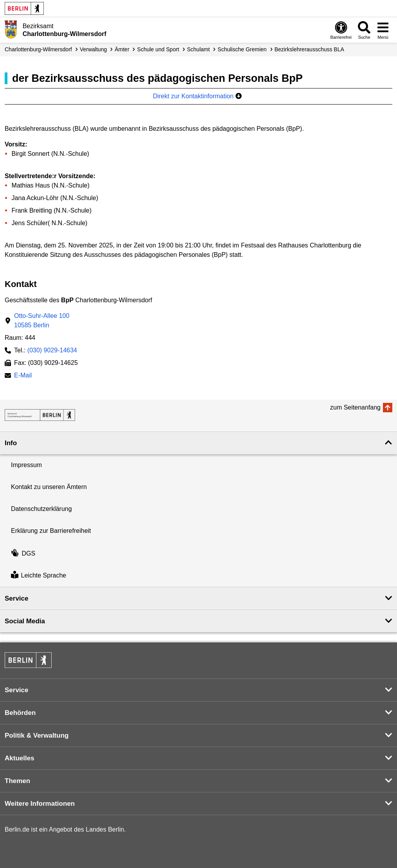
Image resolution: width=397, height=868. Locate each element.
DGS (23, 553)
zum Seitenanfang (355, 407)
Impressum (26, 465)
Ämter (122, 49)
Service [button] (17, 598)
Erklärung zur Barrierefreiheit (51, 531)
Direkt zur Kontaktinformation (197, 96)
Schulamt (198, 49)
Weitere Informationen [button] (40, 804)
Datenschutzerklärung (41, 509)
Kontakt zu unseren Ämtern (49, 487)
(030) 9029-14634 (52, 350)
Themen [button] (17, 781)
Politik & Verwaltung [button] (37, 735)
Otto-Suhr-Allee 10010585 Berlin (42, 320)
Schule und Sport (158, 49)
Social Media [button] (25, 621)
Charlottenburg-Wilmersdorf (38, 49)
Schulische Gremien (242, 49)
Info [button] (11, 443)
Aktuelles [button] (20, 758)
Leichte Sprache (39, 576)
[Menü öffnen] (383, 30)
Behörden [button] (20, 713)
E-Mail (23, 376)
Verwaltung (93, 49)
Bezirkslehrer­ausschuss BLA (309, 49)
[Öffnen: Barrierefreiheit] (341, 30)
